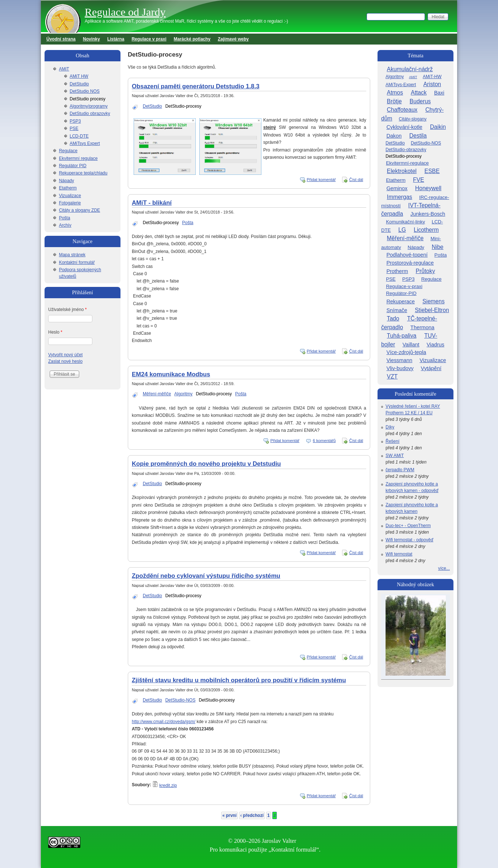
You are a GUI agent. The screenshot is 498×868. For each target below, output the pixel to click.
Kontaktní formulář (77, 262)
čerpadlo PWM (400, 470)
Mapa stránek (72, 255)
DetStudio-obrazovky (406, 150)
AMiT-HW (432, 77)
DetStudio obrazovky (90, 114)
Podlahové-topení (407, 255)
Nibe (437, 247)
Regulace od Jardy (125, 12)
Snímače (397, 310)
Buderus (420, 101)
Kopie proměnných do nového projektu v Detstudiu (206, 464)
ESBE (432, 171)
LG (402, 230)
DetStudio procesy (88, 99)
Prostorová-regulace (410, 263)
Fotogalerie (70, 203)
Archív (65, 225)
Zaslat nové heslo (65, 361)
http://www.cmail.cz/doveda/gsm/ (164, 722)
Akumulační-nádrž (410, 69)
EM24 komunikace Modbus (171, 374)
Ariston (432, 84)
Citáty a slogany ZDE (79, 210)
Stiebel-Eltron (432, 310)
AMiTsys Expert (85, 143)
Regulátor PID (72, 166)
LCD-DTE (79, 136)
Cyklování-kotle (404, 127)
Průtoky (426, 271)
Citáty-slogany (413, 119)
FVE (418, 180)
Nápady (66, 181)
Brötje (394, 101)
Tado (393, 318)
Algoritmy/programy (89, 106)
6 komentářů (324, 441)
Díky (390, 427)
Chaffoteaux (402, 110)
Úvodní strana (61, 39)
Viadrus (435, 345)
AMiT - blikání (152, 203)
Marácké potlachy (192, 39)
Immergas (400, 197)
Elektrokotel (402, 171)
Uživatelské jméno (67, 310)
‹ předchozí (252, 815)
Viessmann (399, 360)
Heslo (55, 332)
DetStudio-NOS (181, 700)
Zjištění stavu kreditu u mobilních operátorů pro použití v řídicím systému (239, 680)
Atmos (395, 93)
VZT (392, 377)
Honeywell (428, 188)
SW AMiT (395, 456)
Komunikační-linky (405, 222)
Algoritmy (183, 394)
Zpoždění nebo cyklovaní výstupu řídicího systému (206, 576)
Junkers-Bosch (428, 214)
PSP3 (75, 121)
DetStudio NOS (85, 91)
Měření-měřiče (157, 394)
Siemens (434, 301)
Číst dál (356, 180)
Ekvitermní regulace (78, 158)
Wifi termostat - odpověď (409, 540)
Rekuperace (401, 302)
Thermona (422, 327)
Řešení (392, 441)
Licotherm (426, 230)
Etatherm (68, 188)
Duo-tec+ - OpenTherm (408, 526)
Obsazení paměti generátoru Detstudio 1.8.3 (196, 86)
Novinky (91, 39)
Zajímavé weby (233, 39)
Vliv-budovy (400, 368)
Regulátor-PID (401, 293)
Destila (418, 136)
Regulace (68, 151)
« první (229, 815)
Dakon (394, 136)
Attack (419, 93)
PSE (74, 128)
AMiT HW (79, 76)
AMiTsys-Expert (401, 85)
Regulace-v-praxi (404, 286)
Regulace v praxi (149, 39)
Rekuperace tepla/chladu (83, 173)
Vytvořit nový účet (65, 355)
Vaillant (411, 345)
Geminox (397, 188)
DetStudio (152, 106)
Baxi (439, 93)
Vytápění (431, 368)
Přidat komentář (321, 180)
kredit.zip (168, 786)
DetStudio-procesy (183, 106)
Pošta (188, 223)
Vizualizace (70, 196)
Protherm (397, 271)
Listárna (116, 39)
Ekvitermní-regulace (407, 163)
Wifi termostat (399, 554)
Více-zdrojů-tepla (406, 352)
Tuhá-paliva (402, 336)
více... (444, 568)
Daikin (438, 127)
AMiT (64, 69)
